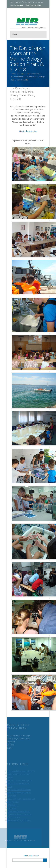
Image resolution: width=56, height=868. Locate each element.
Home (16, 74)
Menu (17, 34)
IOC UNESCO (24, 74)
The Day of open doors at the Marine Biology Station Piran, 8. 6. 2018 (22, 94)
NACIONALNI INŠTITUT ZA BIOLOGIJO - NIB (29, 2)
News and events (36, 74)
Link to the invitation (28, 131)
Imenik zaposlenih (31, 856)
